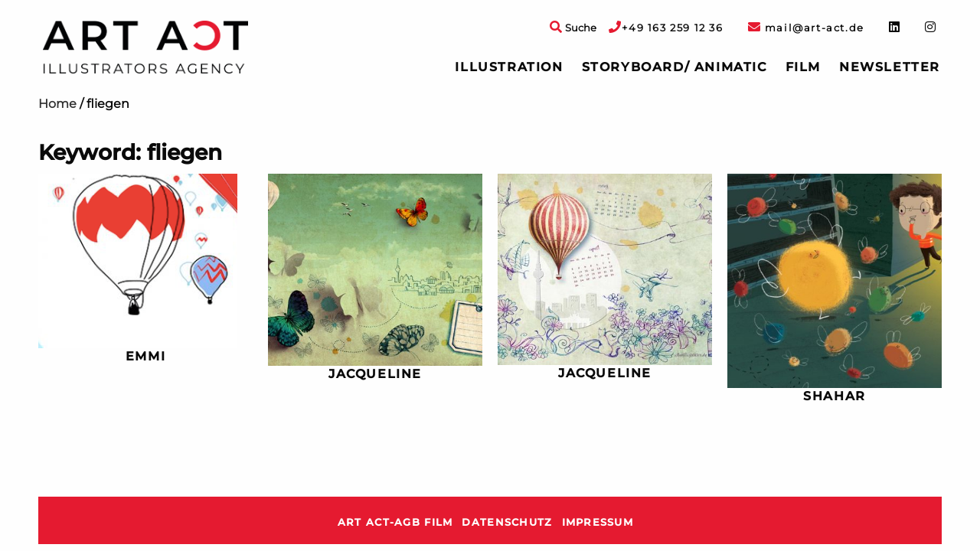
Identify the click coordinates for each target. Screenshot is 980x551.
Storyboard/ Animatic (675, 67)
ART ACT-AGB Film (395, 522)
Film (803, 67)
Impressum (598, 522)
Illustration (509, 67)
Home (57, 104)
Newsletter (890, 67)
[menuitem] (509, 67)
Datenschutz (507, 522)
